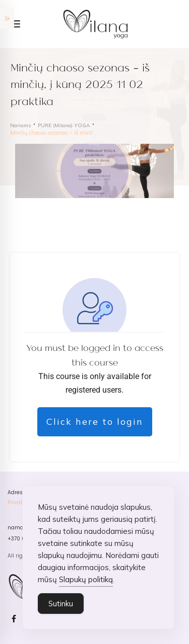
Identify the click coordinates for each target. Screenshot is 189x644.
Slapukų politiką (86, 580)
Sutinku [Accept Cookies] (61, 604)
